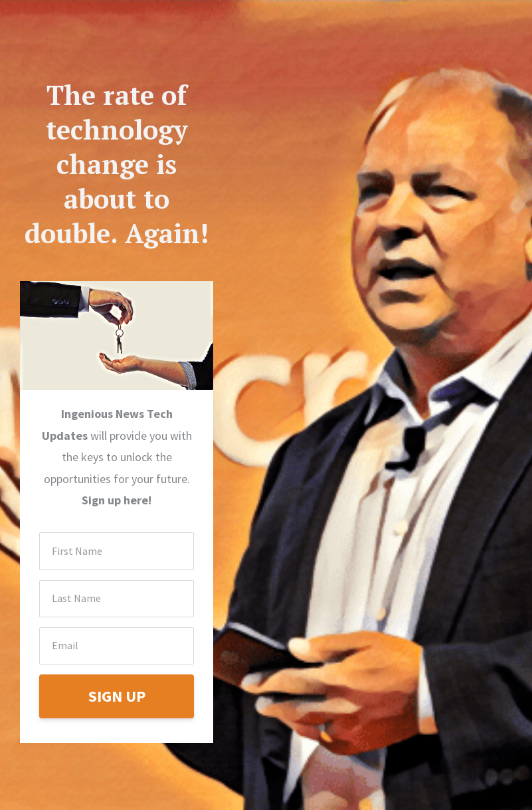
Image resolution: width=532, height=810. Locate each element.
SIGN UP (117, 696)
